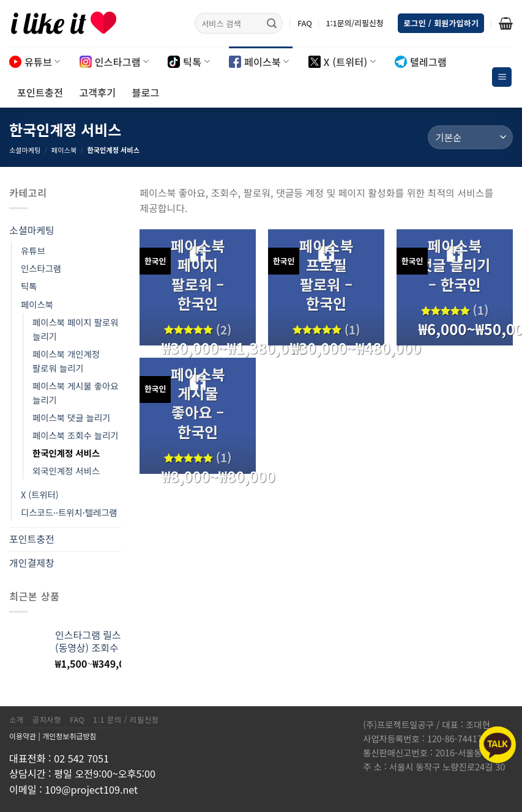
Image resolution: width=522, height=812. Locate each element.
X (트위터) (342, 62)
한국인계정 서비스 (66, 453)
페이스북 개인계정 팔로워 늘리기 (66, 361)
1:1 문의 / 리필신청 (126, 720)
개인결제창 (32, 563)
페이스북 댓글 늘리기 (71, 417)
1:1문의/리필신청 (354, 23)
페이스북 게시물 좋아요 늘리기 (75, 393)
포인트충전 (40, 92)
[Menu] (502, 77)
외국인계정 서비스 (66, 471)
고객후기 (97, 92)
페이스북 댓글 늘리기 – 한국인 (454, 265)
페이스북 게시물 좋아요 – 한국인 (198, 403)
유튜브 (35, 62)
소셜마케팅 (25, 150)
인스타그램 (114, 62)
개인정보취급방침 (69, 736)
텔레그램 (421, 62)
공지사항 (47, 720)
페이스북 (259, 62)
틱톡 (189, 62)
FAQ (305, 23)
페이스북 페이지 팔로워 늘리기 (75, 329)
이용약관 (23, 736)
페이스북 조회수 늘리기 (75, 435)
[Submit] (272, 23)
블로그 (145, 92)
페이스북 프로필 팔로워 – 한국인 (326, 274)
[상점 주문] (470, 137)
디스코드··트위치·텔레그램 (69, 512)
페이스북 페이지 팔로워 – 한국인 (198, 274)
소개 (17, 720)
